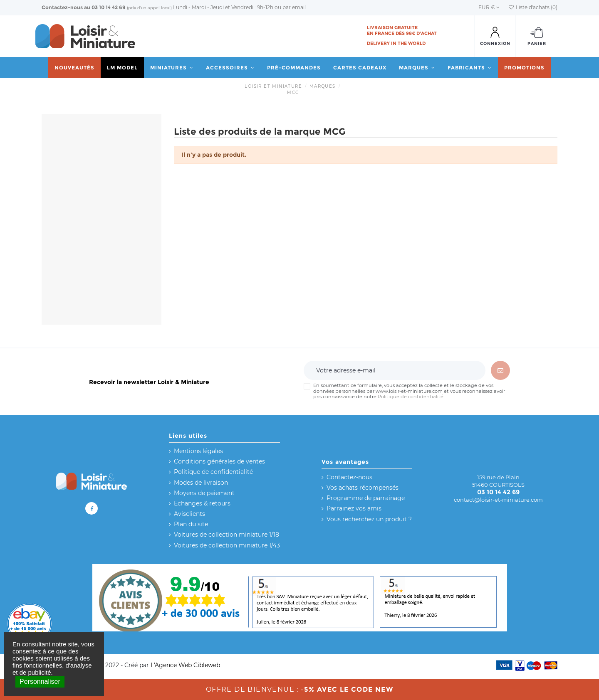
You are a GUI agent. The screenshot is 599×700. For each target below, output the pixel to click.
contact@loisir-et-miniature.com (498, 500)
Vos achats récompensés (363, 488)
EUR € (489, 7)
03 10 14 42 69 (109, 7)
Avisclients (189, 514)
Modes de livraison (201, 483)
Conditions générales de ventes (219, 461)
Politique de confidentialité (411, 397)
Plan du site (191, 524)
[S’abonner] (500, 370)
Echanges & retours (202, 503)
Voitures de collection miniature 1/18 (226, 535)
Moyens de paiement (204, 493)
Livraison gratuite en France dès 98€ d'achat (402, 30)
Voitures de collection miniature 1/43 (227, 545)
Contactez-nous (62, 7)
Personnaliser (40, 682)
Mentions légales (198, 451)
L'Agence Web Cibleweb (185, 665)
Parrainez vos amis (354, 508)
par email (294, 7)
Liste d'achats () (533, 7)
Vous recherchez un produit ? (369, 519)
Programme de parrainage (366, 498)
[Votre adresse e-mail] (394, 370)
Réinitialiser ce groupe (79, 270)
